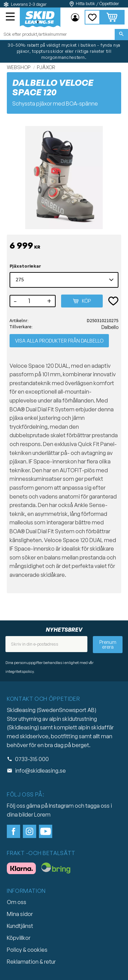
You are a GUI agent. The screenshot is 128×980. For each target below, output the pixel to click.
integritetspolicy (20, 671)
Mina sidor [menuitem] (75, 17)
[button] (11, 17)
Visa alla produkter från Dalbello (59, 341)
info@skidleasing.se (40, 771)
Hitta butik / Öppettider (97, 4)
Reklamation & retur (31, 962)
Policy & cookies (27, 950)
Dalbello (110, 327)
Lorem (42, 815)
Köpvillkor (19, 938)
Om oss (17, 902)
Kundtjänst (20, 926)
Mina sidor (20, 914)
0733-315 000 (32, 759)
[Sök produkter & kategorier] (57, 34)
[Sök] (121, 34)
